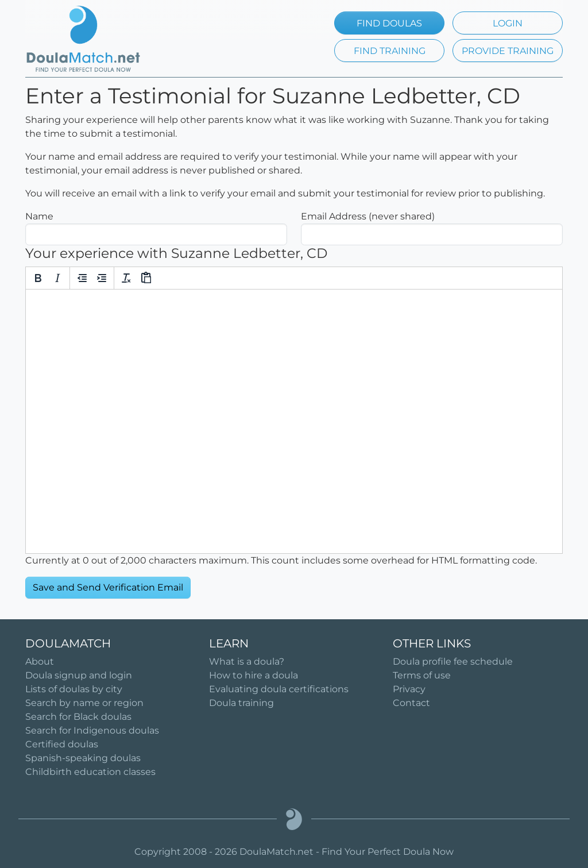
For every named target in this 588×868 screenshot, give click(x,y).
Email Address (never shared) (368, 216)
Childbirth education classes (90, 772)
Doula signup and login (79, 675)
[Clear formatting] (126, 278)
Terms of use (422, 675)
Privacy (409, 689)
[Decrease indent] (82, 278)
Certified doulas (62, 744)
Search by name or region (84, 703)
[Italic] (57, 278)
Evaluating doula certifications (279, 689)
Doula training (241, 703)
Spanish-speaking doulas (83, 758)
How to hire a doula (254, 675)
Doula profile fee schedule (453, 661)
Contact (411, 703)
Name (39, 216)
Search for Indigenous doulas (92, 730)
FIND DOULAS (389, 23)
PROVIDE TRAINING (508, 51)
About (40, 661)
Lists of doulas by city (74, 689)
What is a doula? (247, 661)
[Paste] (146, 278)
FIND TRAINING (390, 51)
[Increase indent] (102, 278)
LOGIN (508, 23)
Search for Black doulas (78, 717)
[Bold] (38, 278)
